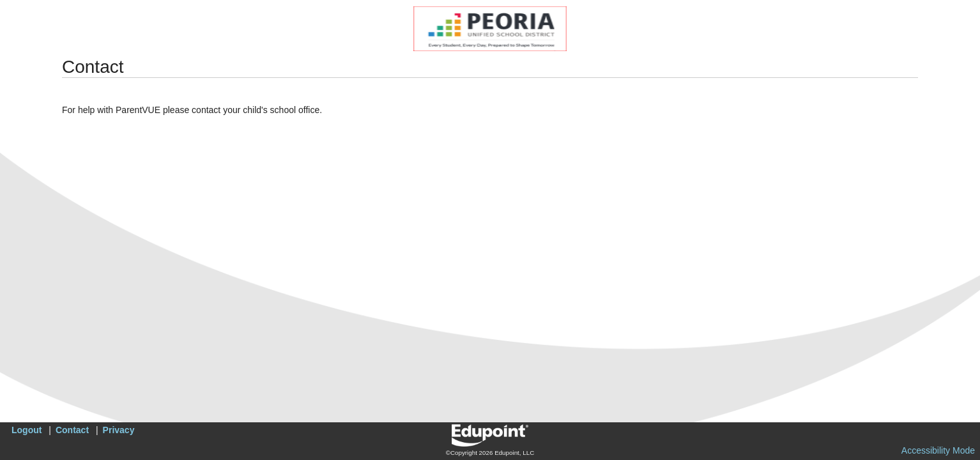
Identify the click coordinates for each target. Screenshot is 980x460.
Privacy (119, 430)
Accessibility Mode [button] (938, 450)
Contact (72, 430)
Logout (27, 430)
